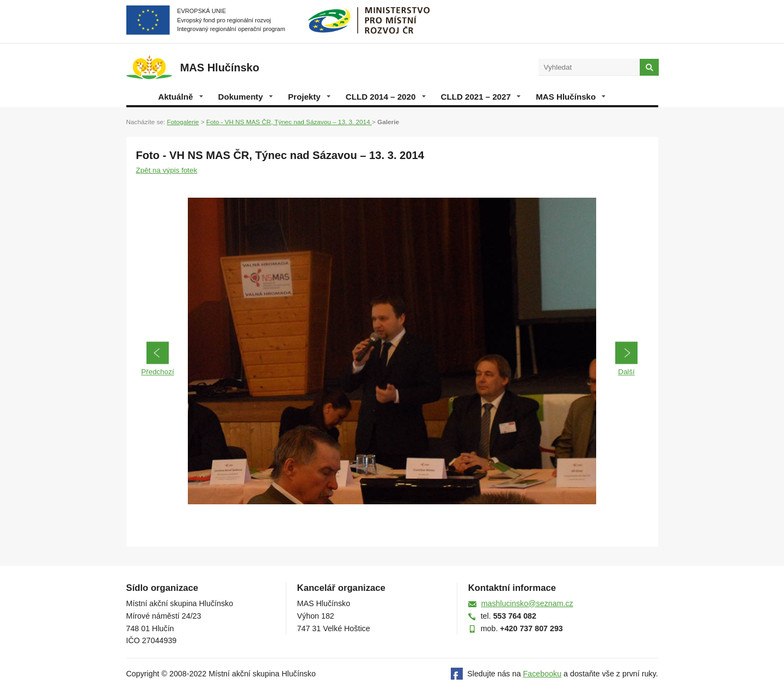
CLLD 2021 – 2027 (481, 97)
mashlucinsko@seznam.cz (527, 603)
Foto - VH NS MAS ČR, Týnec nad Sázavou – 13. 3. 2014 (289, 122)
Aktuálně (181, 97)
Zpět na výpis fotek (167, 170)
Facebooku (543, 674)
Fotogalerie (183, 122)
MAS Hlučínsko (571, 97)
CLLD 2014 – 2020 (386, 97)
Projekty (309, 97)
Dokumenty (246, 97)
